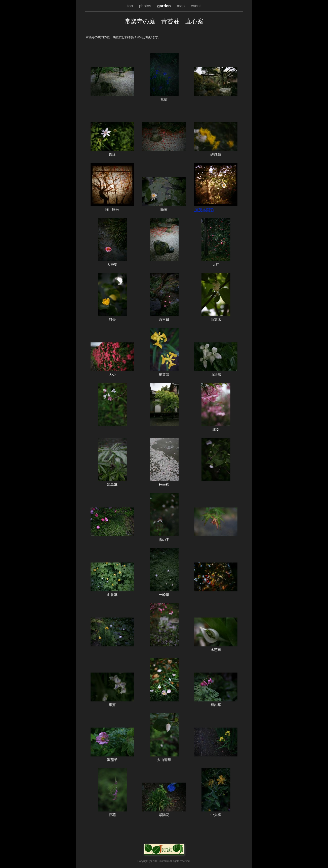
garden (165, 6)
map (181, 6)
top (131, 6)
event (196, 6)
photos (146, 6)
